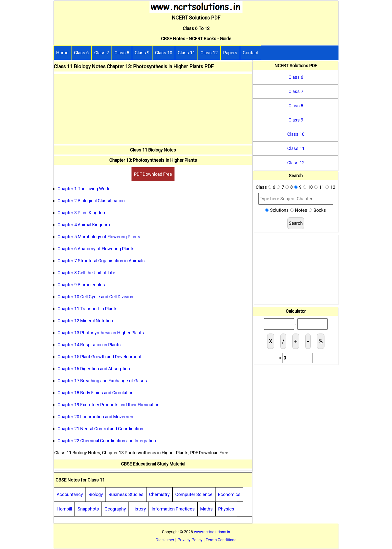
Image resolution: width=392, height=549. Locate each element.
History (139, 509)
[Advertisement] (153, 109)
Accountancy (70, 494)
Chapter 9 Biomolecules (81, 285)
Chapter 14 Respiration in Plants (89, 345)
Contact (251, 53)
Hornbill (64, 509)
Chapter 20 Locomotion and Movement (96, 417)
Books (320, 210)
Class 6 (81, 53)
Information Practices (173, 509)
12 (333, 187)
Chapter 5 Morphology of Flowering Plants (99, 237)
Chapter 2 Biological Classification (91, 201)
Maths (206, 509)
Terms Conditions (221, 540)
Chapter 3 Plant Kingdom (82, 213)
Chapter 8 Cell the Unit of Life (86, 273)
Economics (229, 494)
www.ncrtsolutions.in (212, 532)
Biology (96, 494)
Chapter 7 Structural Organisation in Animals (101, 261)
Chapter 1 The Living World (84, 189)
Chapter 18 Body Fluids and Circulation (95, 393)
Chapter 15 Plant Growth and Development (99, 357)
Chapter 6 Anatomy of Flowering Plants (96, 249)
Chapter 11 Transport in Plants (87, 309)
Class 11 (186, 53)
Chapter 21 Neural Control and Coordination (100, 429)
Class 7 (102, 53)
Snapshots (88, 509)
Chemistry (159, 494)
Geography (115, 509)
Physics (226, 509)
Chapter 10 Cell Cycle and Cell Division (95, 297)
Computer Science (194, 494)
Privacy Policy (190, 540)
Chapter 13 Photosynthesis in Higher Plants (101, 333)
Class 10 (164, 53)
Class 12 (209, 53)
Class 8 (122, 53)
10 (310, 187)
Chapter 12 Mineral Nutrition (85, 321)
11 (321, 187)
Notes (301, 210)
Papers (230, 53)
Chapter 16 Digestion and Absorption (94, 369)
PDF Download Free (153, 174)
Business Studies (126, 494)
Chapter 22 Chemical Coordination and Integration (107, 441)
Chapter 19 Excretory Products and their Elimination (108, 405)
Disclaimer (165, 540)
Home (62, 53)
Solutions (279, 210)
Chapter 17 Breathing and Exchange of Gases (102, 381)
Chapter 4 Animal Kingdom (84, 225)
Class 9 (142, 53)
